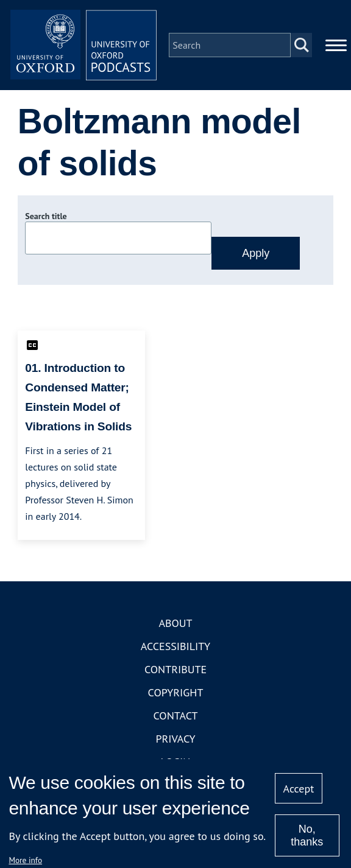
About (175, 623)
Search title (46, 216)
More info (25, 860)
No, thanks (307, 835)
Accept (299, 789)
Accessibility (175, 646)
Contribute (175, 669)
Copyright (176, 692)
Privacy (175, 739)
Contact (176, 716)
